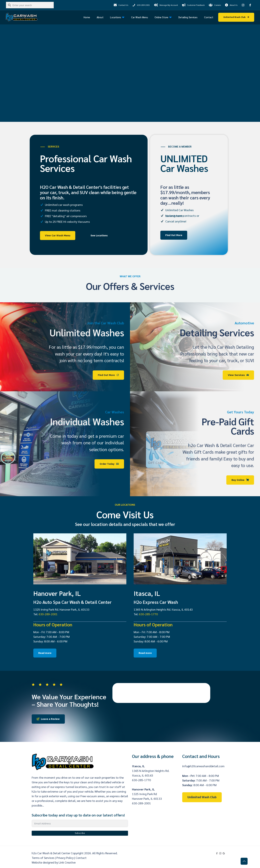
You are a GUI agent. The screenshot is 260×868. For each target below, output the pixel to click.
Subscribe (80, 833)
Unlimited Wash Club (202, 797)
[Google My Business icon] (224, 853)
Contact (81, 858)
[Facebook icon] (217, 853)
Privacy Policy (65, 858)
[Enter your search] (30, 5)
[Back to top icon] (244, 861)
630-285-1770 (148, 614)
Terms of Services (43, 858)
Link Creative (67, 862)
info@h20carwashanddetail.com (203, 766)
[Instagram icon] (220, 853)
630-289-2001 (48, 614)
